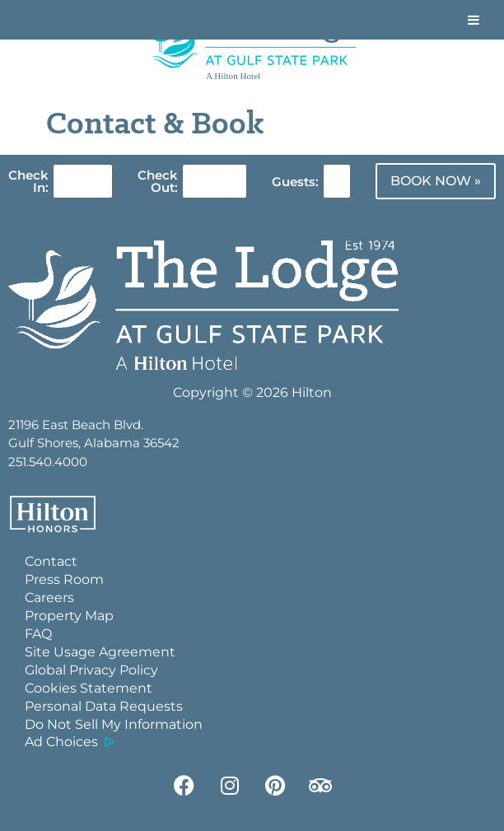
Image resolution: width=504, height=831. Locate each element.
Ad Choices (61, 742)
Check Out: (158, 181)
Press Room (64, 579)
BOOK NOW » (436, 181)
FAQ (38, 634)
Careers (49, 598)
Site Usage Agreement (100, 652)
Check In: (28, 181)
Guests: (295, 182)
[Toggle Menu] (474, 20)
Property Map (69, 616)
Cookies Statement (89, 688)
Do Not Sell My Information (114, 724)
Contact (51, 561)
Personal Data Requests (104, 706)
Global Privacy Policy (91, 670)
